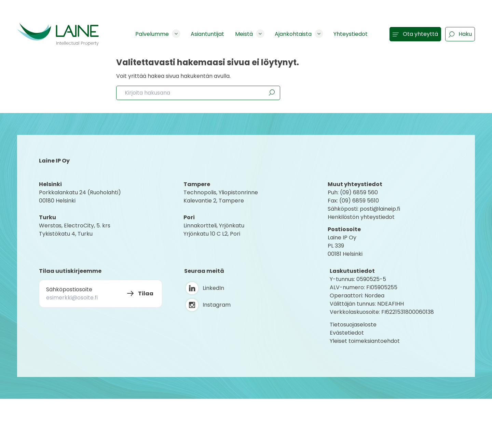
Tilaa (146, 293)
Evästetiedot (347, 333)
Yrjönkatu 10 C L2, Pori (212, 234)
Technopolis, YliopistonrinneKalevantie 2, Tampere (221, 197)
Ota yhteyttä (415, 34)
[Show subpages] (176, 34)
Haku (460, 34)
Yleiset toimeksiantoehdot (365, 341)
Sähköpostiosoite (69, 289)
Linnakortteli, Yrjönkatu (214, 226)
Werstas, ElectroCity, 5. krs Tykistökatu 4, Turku (75, 230)
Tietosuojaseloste (353, 325)
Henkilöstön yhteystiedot (361, 217)
